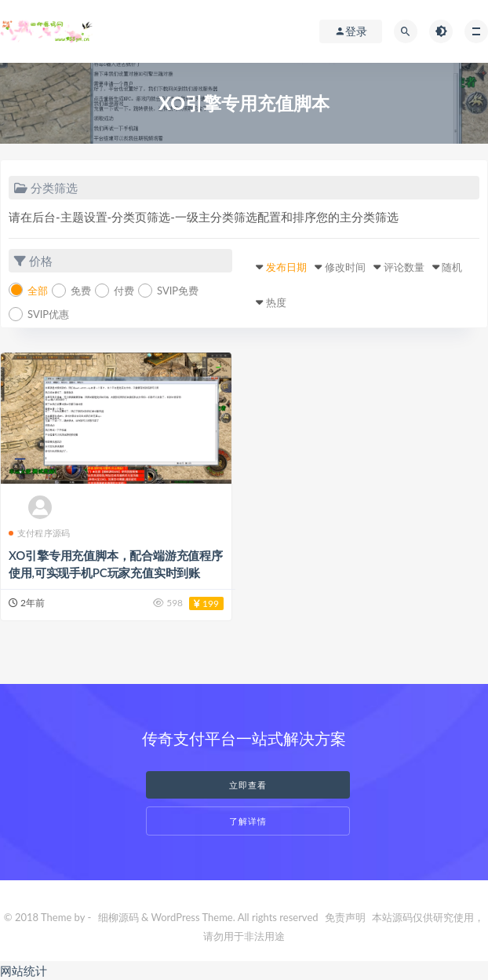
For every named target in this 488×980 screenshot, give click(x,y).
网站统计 (24, 971)
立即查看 (248, 785)
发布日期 (286, 267)
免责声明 (345, 917)
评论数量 (404, 267)
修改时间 (345, 267)
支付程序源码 (39, 533)
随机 (452, 267)
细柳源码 (118, 917)
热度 (276, 302)
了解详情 (248, 821)
